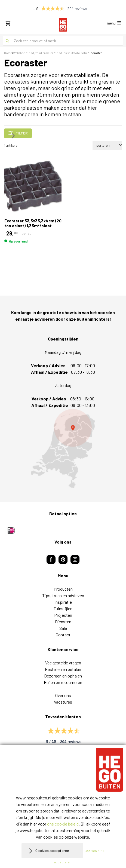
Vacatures (63, 702)
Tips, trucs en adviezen (63, 595)
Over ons (63, 695)
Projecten (63, 615)
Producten (63, 589)
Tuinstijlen (63, 608)
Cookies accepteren (52, 850)
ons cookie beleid (63, 824)
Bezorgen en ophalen (63, 676)
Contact (63, 635)
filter (18, 133)
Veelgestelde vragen (63, 663)
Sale (63, 628)
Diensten (63, 622)
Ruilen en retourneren (63, 682)
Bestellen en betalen (63, 669)
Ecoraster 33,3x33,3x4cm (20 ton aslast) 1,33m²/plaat (33, 223)
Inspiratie (63, 602)
